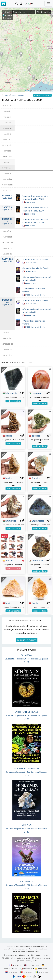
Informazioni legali (23, 946)
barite (7, 436)
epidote (35, 436)
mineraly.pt (27, 972)
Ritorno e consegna (19, 949)
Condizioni (10, 946)
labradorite (10, 393)
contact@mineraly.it (22, 958)
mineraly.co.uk (32, 965)
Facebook (24, 955)
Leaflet (28, 91)
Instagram (36, 955)
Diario (7, 95)
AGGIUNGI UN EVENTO (27, 640)
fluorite (34, 478)
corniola (35, 393)
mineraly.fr (16, 965)
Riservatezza (38, 946)
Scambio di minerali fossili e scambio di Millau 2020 (35, 199)
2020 (14, 95)
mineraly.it (26, 968)
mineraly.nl (12, 972)
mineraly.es (41, 968)
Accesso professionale (38, 949)
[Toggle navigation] (48, 4)
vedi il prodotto (13, 401)
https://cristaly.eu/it (28, 960)
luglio (21, 95)
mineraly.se (42, 972)
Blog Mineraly (11, 955)
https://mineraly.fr (42, 958)
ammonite (9, 521)
